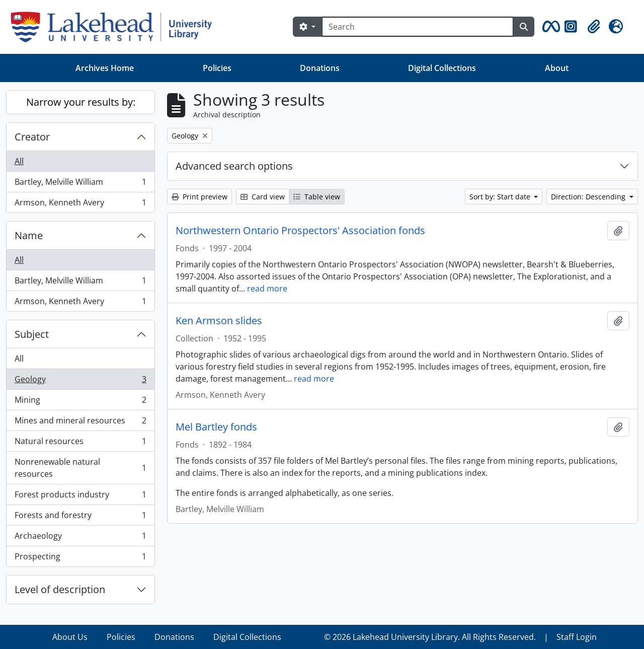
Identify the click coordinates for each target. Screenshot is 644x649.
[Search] (418, 27)
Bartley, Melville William (80, 184)
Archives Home (105, 68)
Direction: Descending (589, 197)
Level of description (60, 589)
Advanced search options (234, 166)
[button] (549, 27)
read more (267, 289)
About (557, 68)
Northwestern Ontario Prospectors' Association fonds (300, 231)
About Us (70, 637)
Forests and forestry (80, 517)
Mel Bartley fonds (216, 427)
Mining (80, 402)
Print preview (199, 197)
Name (29, 235)
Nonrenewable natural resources (80, 468)
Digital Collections (442, 68)
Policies (217, 68)
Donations (320, 68)
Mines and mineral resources (80, 423)
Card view (263, 197)
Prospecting (80, 558)
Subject (32, 334)
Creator (32, 137)
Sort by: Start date (501, 197)
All (19, 161)
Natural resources (80, 443)
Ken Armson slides (219, 321)
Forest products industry (80, 497)
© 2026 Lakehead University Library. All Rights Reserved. (430, 637)
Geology (80, 381)
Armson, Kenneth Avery (80, 204)
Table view (317, 197)
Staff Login (577, 637)
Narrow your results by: (81, 102)
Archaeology (80, 538)
